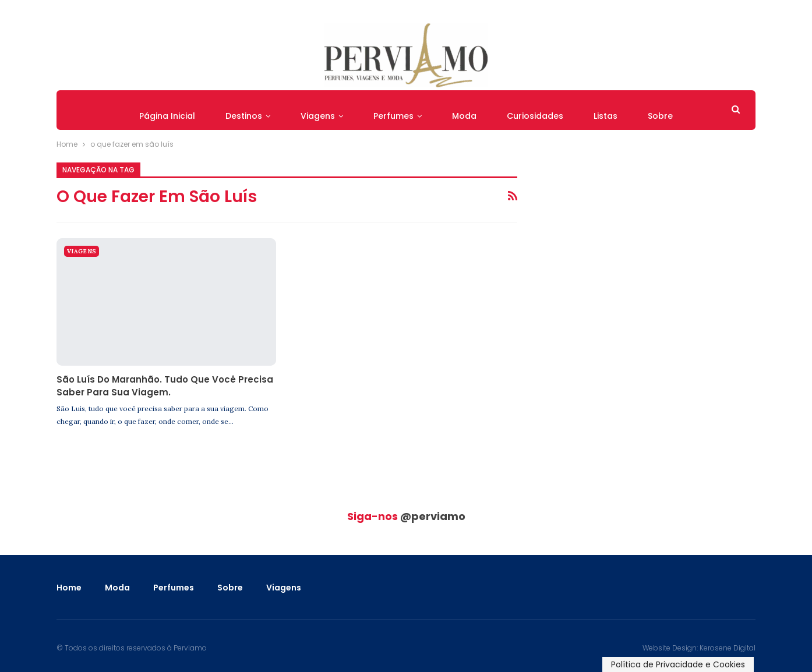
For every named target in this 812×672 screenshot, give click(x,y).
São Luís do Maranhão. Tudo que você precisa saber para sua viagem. (165, 386)
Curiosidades (535, 116)
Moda (464, 116)
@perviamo (433, 516)
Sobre (660, 116)
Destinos (244, 116)
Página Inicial (167, 116)
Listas (606, 116)
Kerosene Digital (728, 648)
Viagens (318, 116)
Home (69, 588)
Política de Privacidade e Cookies (678, 664)
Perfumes (393, 116)
